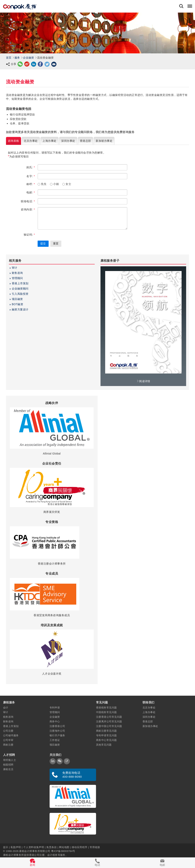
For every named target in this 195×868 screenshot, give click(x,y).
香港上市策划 (20, 283)
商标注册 (8, 745)
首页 (9, 58)
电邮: (31, 192)
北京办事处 (149, 708)
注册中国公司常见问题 (109, 726)
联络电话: (28, 201)
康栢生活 (8, 769)
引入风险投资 (20, 294)
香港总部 (148, 721)
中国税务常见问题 (106, 712)
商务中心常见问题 (106, 740)
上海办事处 (149, 712)
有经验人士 (10, 760)
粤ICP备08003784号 (63, 851)
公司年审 (8, 740)
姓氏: (31, 167)
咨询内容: (28, 209)
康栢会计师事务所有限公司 (35, 851)
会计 (6, 708)
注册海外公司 (57, 731)
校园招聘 (8, 765)
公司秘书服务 (11, 735)
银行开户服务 (57, 735)
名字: (31, 176)
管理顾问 (17, 278)
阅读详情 (143, 381)
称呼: (31, 184)
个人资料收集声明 (34, 847)
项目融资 (17, 299)
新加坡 (104, 141)
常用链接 (95, 847)
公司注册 (8, 731)
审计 (15, 268)
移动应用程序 (80, 847)
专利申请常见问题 (106, 735)
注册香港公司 (57, 726)
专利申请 (55, 708)
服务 (17, 58)
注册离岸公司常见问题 (109, 721)
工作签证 (55, 740)
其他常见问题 (104, 745)
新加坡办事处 (150, 726)
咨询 (14, 141)
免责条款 (51, 847)
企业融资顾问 (20, 289)
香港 (85, 141)
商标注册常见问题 (106, 731)
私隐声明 (16, 847)
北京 (31, 141)
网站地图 (64, 847)
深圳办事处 (149, 717)
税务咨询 (8, 717)
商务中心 (55, 721)
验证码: (29, 235)
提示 (6, 847)
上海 (49, 141)
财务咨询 (17, 273)
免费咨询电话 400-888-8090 (72, 775)
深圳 (68, 141)
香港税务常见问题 (106, 708)
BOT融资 (17, 304)
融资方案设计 (20, 309)
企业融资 (29, 58)
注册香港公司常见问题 (109, 717)
